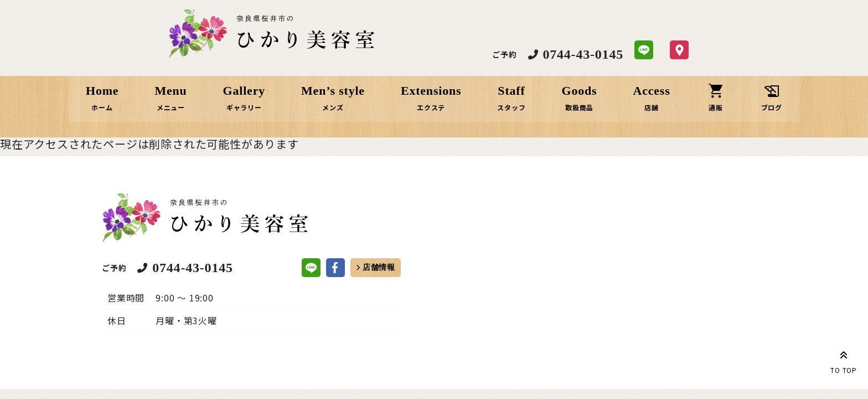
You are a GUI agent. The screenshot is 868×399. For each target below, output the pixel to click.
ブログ (769, 107)
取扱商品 (579, 107)
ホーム (105, 107)
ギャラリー (245, 107)
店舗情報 (379, 268)
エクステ (432, 107)
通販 (714, 107)
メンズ (334, 107)
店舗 (650, 107)
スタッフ (511, 107)
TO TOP (844, 360)
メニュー (172, 107)
